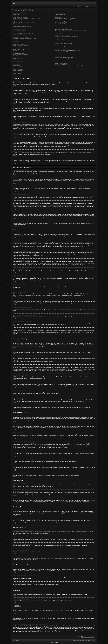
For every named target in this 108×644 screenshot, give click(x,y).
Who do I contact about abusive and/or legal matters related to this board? (70, 66)
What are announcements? (18, 69)
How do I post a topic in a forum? (20, 43)
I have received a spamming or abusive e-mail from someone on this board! (70, 31)
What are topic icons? (17, 73)
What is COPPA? (16, 24)
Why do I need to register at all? (19, 16)
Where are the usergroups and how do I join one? (65, 18)
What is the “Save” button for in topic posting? (22, 56)
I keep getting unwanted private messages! (64, 29)
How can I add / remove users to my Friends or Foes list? (67, 36)
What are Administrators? (60, 15)
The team (75, 640)
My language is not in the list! (19, 35)
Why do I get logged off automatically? (21, 17)
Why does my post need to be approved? (21, 57)
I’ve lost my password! (17, 20)
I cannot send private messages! (62, 28)
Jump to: (78, 637)
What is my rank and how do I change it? (21, 37)
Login (94, 6)
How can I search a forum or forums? (62, 41)
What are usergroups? (59, 17)
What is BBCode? (16, 63)
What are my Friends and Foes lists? (62, 35)
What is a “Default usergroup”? (61, 22)
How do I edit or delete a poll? (19, 49)
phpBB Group (50, 610)
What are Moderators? (59, 16)
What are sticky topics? (18, 71)
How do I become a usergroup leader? (63, 20)
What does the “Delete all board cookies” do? (22, 26)
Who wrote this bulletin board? (61, 63)
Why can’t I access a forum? (19, 51)
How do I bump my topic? (18, 58)
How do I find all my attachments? (62, 59)
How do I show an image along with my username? (23, 36)
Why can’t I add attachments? (19, 52)
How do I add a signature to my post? (20, 45)
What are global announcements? (20, 68)
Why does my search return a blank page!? (64, 43)
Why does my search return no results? (63, 42)
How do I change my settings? (19, 31)
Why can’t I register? (17, 25)
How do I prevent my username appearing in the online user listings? (27, 18)
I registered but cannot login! (19, 21)
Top (15, 86)
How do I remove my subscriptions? (62, 53)
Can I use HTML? (16, 64)
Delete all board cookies (82, 640)
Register (89, 6)
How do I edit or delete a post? (19, 44)
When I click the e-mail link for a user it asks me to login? (24, 38)
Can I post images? (17, 67)
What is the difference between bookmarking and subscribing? (68, 50)
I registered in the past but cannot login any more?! (23, 22)
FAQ (80, 6)
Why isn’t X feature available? (61, 64)
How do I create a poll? (18, 47)
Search (84, 6)
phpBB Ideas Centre (73, 618)
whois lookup (23, 627)
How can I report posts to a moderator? (21, 55)
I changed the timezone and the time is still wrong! (23, 33)
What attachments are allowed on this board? (64, 58)
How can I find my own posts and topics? (63, 46)
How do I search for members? (61, 45)
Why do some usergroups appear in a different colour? (66, 21)
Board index (17, 4)
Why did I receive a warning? (19, 53)
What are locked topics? (18, 72)
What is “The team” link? (60, 24)
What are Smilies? (16, 65)
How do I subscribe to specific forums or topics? (65, 52)
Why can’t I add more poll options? (20, 48)
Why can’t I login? (16, 15)
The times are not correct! (18, 32)
